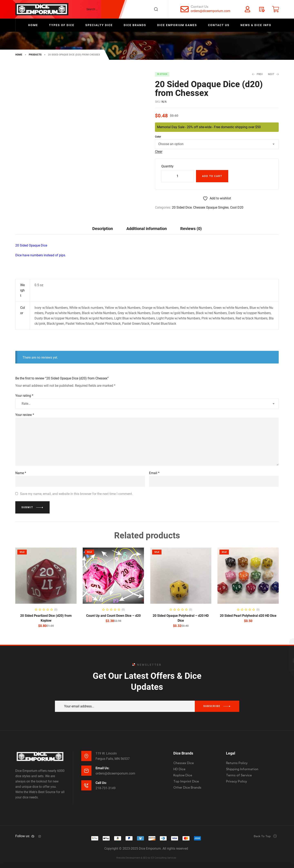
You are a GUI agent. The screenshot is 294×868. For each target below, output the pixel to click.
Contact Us (199, 7)
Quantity (167, 166)
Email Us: (102, 768)
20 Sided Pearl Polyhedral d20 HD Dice (248, 616)
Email (154, 473)
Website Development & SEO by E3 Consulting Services (146, 858)
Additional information (147, 229)
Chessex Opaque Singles (211, 207)
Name (21, 473)
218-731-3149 (106, 788)
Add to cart (212, 176)
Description (103, 229)
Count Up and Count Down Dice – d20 (113, 616)
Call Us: (101, 783)
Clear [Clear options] (159, 152)
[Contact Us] (185, 9)
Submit (27, 507)
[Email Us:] (86, 771)
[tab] (103, 228)
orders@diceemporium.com (210, 11)
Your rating (24, 396)
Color (158, 137)
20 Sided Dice (182, 207)
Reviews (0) (191, 229)
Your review (25, 415)
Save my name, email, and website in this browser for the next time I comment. (76, 494)
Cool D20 (237, 207)
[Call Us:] (86, 785)
